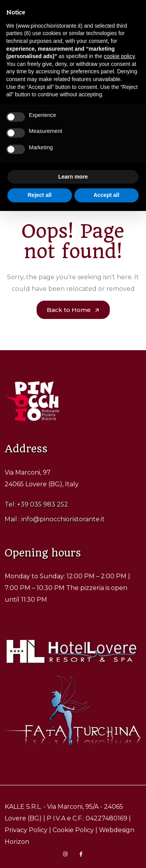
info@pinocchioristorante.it (63, 519)
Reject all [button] (40, 195)
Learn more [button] (73, 177)
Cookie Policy (73, 830)
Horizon (17, 842)
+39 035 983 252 (43, 504)
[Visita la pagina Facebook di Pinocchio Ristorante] (81, 854)
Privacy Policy (26, 830)
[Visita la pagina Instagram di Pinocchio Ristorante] (65, 854)
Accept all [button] (106, 195)
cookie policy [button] (119, 56)
